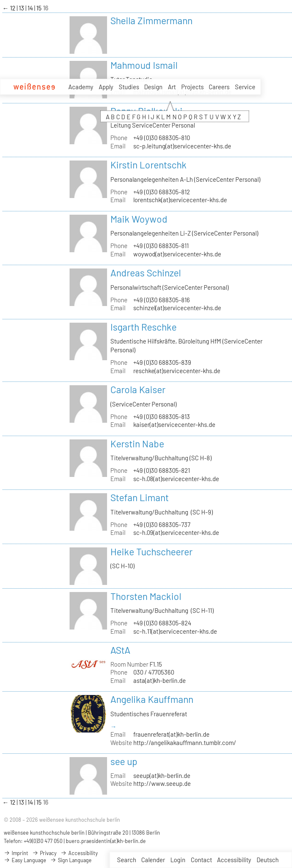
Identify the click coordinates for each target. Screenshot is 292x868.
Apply (106, 87)
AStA (120, 650)
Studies (129, 87)
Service (245, 87)
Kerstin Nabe (137, 444)
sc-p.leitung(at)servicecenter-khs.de (182, 146)
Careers (219, 87)
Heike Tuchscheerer (151, 552)
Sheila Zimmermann (151, 20)
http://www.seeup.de (162, 783)
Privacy (44, 853)
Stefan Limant (140, 497)
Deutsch (268, 860)
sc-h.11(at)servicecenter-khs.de (175, 631)
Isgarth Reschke (144, 327)
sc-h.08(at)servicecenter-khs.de (176, 479)
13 (22, 8)
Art (172, 87)
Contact (201, 860)
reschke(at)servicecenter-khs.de (177, 371)
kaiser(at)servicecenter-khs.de (174, 424)
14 (31, 8)
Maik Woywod (139, 219)
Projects (192, 87)
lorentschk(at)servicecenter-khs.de (180, 200)
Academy (81, 87)
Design (153, 87)
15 (40, 8)
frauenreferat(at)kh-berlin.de (171, 734)
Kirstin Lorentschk (148, 165)
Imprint (16, 853)
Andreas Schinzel (146, 273)
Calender (153, 860)
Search (127, 860)
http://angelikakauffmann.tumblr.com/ (185, 743)
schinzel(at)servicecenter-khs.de (177, 308)
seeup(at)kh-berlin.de (162, 775)
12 (13, 8)
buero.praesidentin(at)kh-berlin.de (106, 841)
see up (124, 761)
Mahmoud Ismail (144, 65)
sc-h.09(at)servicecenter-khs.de (176, 532)
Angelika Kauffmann (152, 699)
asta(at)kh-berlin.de (160, 680)
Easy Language (25, 860)
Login (178, 860)
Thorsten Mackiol (146, 596)
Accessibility (234, 860)
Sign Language (71, 860)
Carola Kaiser (138, 389)
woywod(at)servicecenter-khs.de (177, 254)
